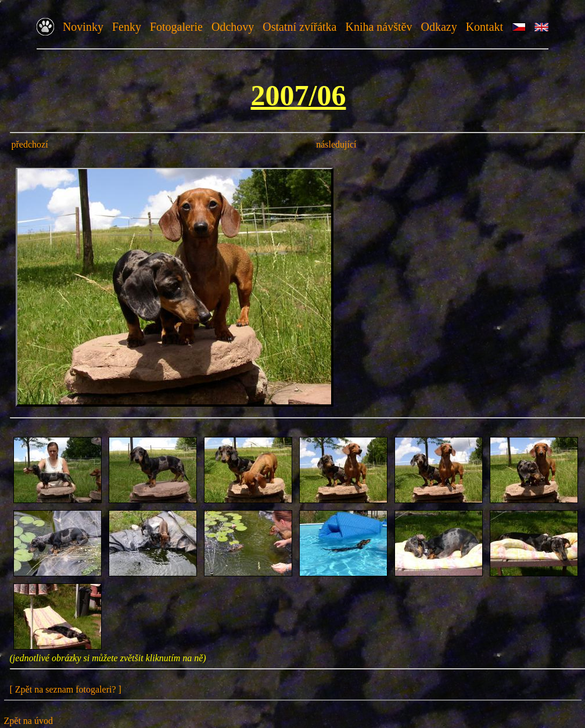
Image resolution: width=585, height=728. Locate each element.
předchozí (30, 144)
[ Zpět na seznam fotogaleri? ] (66, 689)
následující (336, 144)
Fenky (127, 27)
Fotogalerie (176, 27)
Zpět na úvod (28, 721)
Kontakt (484, 27)
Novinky (83, 27)
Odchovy (233, 27)
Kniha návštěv (378, 27)
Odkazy (439, 27)
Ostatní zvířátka (299, 27)
